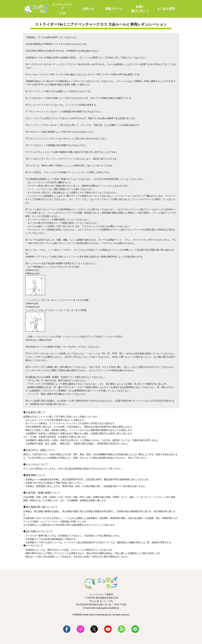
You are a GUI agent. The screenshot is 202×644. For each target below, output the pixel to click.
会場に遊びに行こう (140, 9)
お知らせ (88, 9)
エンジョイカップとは (62, 9)
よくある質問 (166, 9)
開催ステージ (114, 9)
